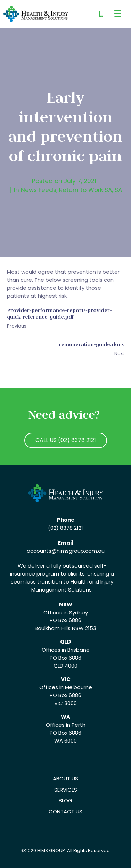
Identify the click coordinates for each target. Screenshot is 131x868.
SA (118, 190)
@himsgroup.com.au (78, 551)
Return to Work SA (85, 190)
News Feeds (39, 190)
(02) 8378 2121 (65, 528)
